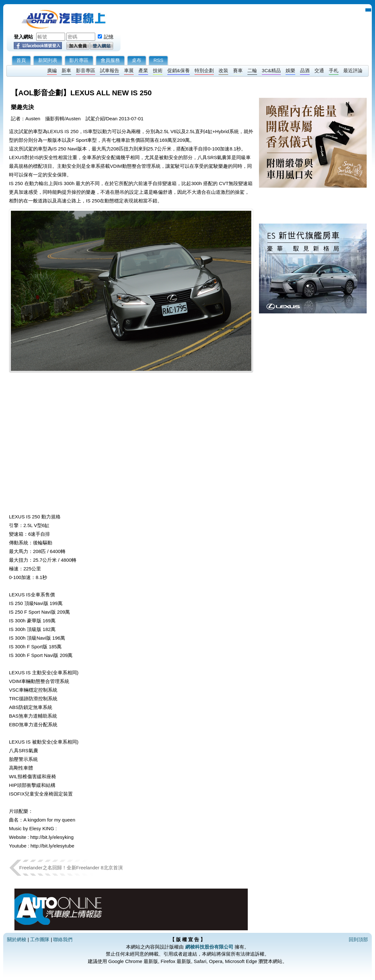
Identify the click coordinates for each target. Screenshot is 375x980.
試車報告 (110, 70)
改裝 (223, 70)
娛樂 (290, 70)
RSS (158, 60)
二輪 (252, 70)
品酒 (305, 70)
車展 (129, 70)
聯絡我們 (63, 939)
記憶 (109, 37)
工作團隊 (40, 939)
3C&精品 (271, 70)
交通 (319, 70)
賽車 (238, 70)
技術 (158, 70)
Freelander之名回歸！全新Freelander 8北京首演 (73, 868)
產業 (143, 70)
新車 (66, 70)
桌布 (137, 60)
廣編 (52, 70)
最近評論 (353, 70)
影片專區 (79, 60)
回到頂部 (358, 939)
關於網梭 (17, 939)
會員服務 (110, 60)
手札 (334, 70)
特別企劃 (204, 70)
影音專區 (86, 70)
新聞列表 (48, 60)
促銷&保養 (179, 70)
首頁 (21, 60)
